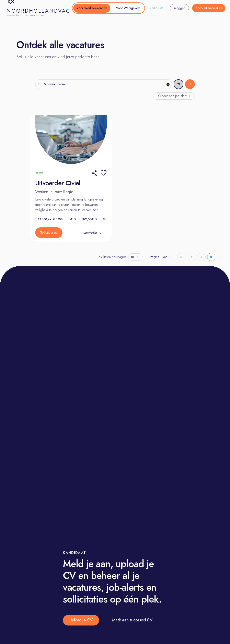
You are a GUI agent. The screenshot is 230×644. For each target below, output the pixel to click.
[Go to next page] (201, 257)
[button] (104, 173)
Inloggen (179, 8)
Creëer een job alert (175, 96)
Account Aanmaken (209, 8)
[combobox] (135, 257)
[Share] (95, 173)
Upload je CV (81, 620)
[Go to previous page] (191, 257)
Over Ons (157, 8)
